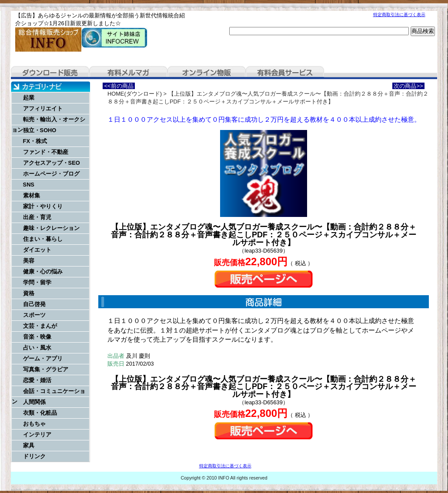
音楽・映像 (37, 337)
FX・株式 (35, 141)
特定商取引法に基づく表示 (399, 15)
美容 (29, 261)
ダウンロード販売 (50, 73)
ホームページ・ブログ (51, 174)
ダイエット (37, 250)
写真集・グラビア (46, 369)
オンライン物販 (207, 73)
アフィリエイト (43, 108)
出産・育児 (37, 217)
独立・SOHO (40, 130)
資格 (29, 293)
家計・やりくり (43, 206)
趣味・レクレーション (51, 228)
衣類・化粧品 (40, 413)
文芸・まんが (40, 326)
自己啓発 (34, 304)
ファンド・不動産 (46, 152)
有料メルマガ (128, 73)
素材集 (32, 195)
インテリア (37, 435)
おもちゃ (34, 424)
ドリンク (34, 456)
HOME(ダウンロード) (135, 94)
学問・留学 (37, 282)
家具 (29, 445)
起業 (29, 98)
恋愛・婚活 (37, 380)
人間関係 (34, 402)
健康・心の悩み (43, 271)
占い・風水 (37, 348)
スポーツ (34, 315)
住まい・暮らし (43, 239)
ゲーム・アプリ (43, 358)
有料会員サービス (285, 73)
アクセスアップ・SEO (52, 163)
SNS (29, 185)
